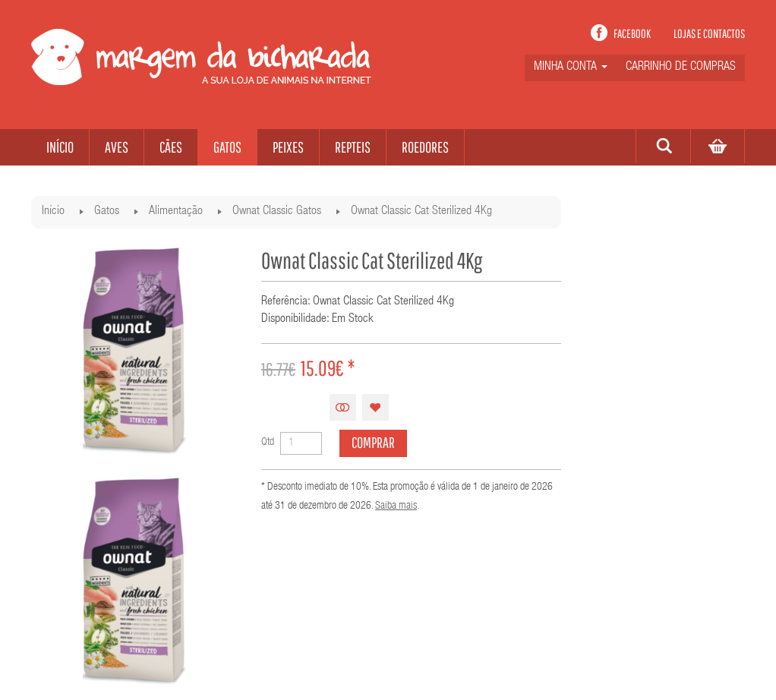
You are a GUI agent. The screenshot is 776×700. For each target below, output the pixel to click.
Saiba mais (396, 506)
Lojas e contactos (709, 33)
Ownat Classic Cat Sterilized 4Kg (421, 212)
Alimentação (176, 212)
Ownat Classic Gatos (277, 212)
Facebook (632, 33)
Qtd (268, 443)
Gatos (107, 212)
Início (53, 212)
